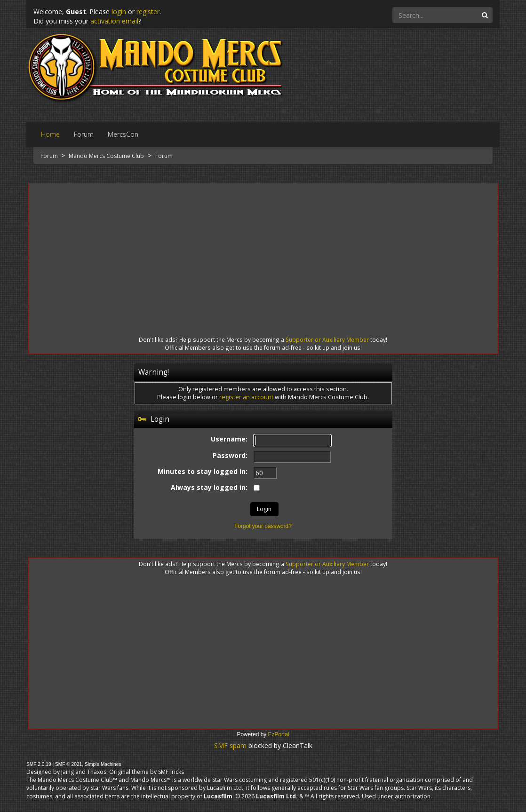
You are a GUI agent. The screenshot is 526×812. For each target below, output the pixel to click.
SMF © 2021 (68, 764)
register (148, 12)
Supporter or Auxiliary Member (327, 339)
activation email (114, 21)
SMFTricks (171, 772)
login (119, 12)
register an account (246, 397)
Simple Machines (103, 764)
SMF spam (230, 745)
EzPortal (279, 734)
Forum (50, 156)
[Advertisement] (263, 251)
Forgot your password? (263, 526)
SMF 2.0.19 (39, 764)
